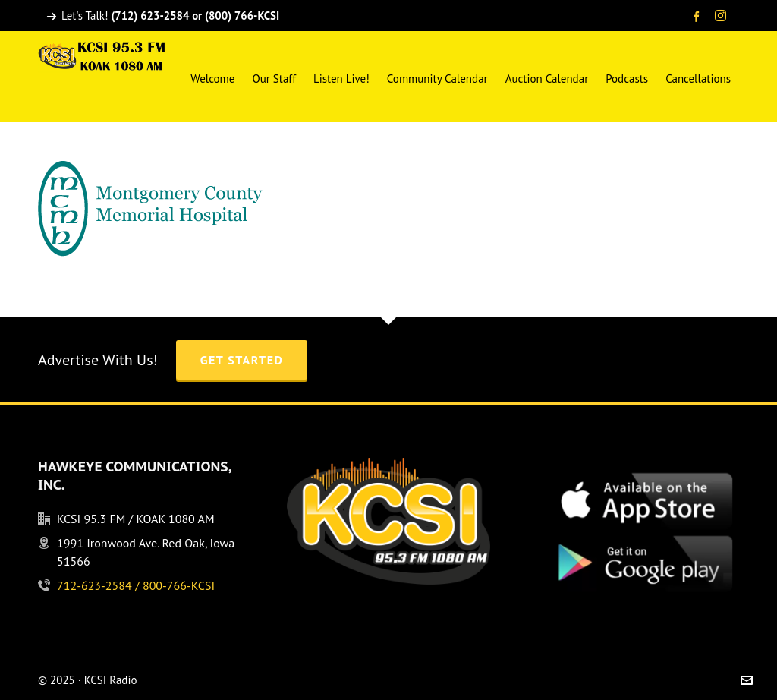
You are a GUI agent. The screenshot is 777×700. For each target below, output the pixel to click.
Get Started (242, 360)
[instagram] (723, 17)
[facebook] (699, 16)
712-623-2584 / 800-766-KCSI (136, 585)
